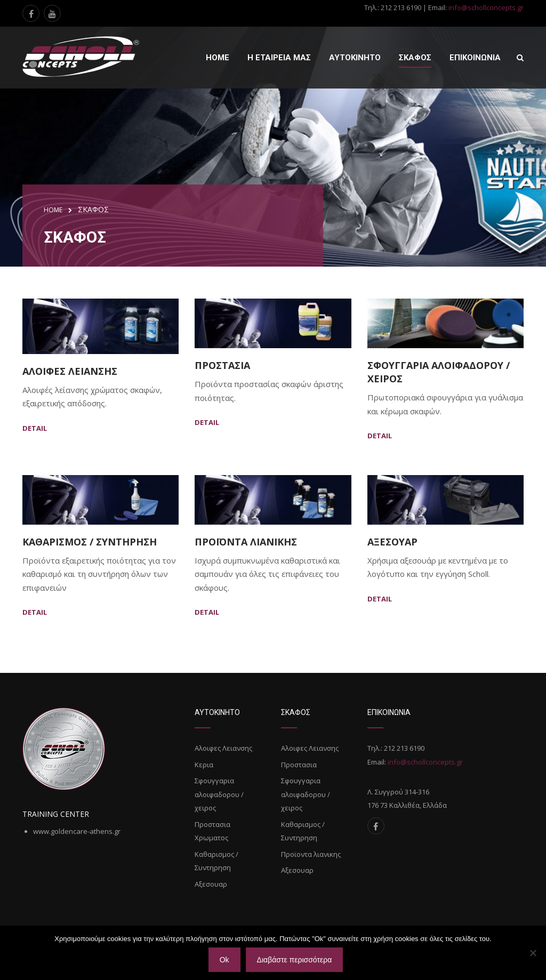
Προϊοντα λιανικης (246, 542)
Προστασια (222, 365)
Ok (224, 960)
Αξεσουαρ (392, 542)
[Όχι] (533, 953)
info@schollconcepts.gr (486, 7)
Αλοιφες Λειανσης (70, 371)
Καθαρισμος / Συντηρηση (90, 542)
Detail (35, 428)
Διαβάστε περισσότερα (295, 960)
